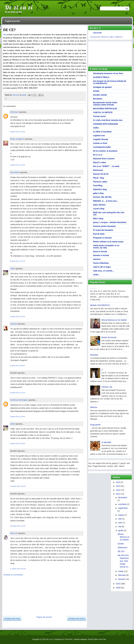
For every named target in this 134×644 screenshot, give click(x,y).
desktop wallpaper (81, 639)
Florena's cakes (100, 182)
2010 (118, 584)
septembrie (123, 508)
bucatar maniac (100, 95)
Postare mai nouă (12, 618)
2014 (118, 482)
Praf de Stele (99, 234)
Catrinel (14, 324)
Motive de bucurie (109, 337)
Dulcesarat (98, 170)
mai (120, 526)
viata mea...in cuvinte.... (104, 271)
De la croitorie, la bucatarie (105, 151)
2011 (118, 494)
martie (121, 571)
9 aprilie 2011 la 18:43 (18, 417)
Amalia (96, 91)
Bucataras (98, 99)
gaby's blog (98, 193)
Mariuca (94, 407)
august (121, 515)
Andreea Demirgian (19, 400)
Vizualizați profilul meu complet (106, 37)
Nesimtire (94, 355)
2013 (118, 486)
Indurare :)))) (107, 387)
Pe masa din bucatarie (103, 230)
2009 (118, 588)
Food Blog (98, 186)
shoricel (97, 259)
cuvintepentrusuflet (102, 147)
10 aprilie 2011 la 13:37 (18, 526)
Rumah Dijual (93, 639)
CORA (96, 128)
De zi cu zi (19, 7)
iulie (120, 519)
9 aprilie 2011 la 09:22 (18, 366)
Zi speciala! (106, 442)
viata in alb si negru (102, 267)
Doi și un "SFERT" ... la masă (106, 166)
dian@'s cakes (100, 162)
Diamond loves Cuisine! (104, 159)
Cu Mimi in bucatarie (102, 132)
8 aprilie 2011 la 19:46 (18, 132)
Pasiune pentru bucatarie (105, 226)
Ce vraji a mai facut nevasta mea (108, 120)
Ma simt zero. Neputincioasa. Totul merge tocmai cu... (124, 561)
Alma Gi (14, 533)
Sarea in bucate (100, 251)
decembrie (123, 497)
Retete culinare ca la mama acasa (108, 242)
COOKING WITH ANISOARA (106, 124)
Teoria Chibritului (101, 263)
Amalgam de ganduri (103, 87)
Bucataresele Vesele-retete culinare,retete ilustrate (105, 104)
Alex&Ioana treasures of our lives (108, 73)
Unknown (16, 95)
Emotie (121, 544)
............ (93, 288)
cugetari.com (99, 136)
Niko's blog (98, 219)
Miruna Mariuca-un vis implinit (114, 320)
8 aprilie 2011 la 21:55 (18, 261)
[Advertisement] (24, 595)
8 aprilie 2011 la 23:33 (18, 317)
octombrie (122, 504)
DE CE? (121, 551)
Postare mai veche (77, 618)
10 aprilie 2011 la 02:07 (18, 486)
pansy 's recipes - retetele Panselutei (110, 222)
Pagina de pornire (12, 21)
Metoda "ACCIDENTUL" (100, 305)
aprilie (121, 530)
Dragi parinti (95, 425)
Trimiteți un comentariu (13, 575)
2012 (118, 490)
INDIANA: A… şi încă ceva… (106, 201)
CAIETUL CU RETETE (103, 112)
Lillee (13, 268)
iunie (120, 523)
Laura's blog (99, 209)
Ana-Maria (15, 172)
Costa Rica (69, 639)
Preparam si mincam (102, 238)
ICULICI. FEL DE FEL (103, 197)
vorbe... (96, 275)
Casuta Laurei (99, 116)
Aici (5, 34)
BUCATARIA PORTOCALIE (105, 109)
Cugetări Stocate (101, 139)
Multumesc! (123, 548)
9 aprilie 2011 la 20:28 (18, 443)
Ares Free (102, 639)
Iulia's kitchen (99, 205)
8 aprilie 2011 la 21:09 (18, 165)
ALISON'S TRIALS (101, 77)
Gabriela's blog (100, 189)
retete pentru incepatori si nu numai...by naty (106, 247)
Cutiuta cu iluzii (100, 143)
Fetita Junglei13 (17, 139)
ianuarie (122, 579)
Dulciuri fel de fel (101, 174)
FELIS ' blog (99, 178)
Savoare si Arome (101, 255)
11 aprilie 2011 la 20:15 (18, 569)
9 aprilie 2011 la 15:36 (18, 393)
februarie (122, 575)
